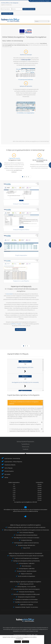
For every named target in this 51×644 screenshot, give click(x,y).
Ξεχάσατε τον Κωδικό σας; (6, 5)
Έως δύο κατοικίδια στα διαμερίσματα (27, 576)
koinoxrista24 (10, 294)
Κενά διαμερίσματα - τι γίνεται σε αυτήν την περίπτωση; (27, 543)
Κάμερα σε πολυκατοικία (27, 574)
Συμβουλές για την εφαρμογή (27, 605)
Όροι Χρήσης (7, 474)
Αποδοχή (18, 642)
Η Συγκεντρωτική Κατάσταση (25, 80)
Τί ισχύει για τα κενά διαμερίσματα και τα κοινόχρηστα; (27, 558)
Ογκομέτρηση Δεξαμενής (10, 465)
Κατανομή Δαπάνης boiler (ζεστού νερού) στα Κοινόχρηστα (27, 589)
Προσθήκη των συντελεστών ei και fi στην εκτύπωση (27, 602)
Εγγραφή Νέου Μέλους (7, 14)
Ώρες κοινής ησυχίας (27, 566)
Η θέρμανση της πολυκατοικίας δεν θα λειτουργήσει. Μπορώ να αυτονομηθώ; (27, 556)
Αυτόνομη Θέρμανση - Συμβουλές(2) (27, 569)
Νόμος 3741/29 (27, 548)
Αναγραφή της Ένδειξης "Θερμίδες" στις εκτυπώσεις (27, 607)
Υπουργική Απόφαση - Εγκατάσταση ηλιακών (27, 571)
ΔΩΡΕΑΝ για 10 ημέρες (16, 324)
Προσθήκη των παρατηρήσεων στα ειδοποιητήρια (27, 599)
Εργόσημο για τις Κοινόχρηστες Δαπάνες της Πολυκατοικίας (27, 561)
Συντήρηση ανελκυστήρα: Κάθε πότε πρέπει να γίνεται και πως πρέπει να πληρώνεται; (27, 527)
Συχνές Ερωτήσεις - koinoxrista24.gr (12, 458)
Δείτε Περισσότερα (20, 329)
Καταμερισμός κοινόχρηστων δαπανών (27, 597)
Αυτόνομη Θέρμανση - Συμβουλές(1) (27, 563)
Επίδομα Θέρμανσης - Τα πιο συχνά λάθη (27, 587)
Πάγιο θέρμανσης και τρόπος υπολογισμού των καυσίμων (27, 538)
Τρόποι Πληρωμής (8, 468)
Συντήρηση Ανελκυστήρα (27, 540)
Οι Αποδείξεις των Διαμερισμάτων (26, 113)
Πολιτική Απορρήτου (9, 471)
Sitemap (6, 478)
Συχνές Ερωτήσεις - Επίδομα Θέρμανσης (13, 462)
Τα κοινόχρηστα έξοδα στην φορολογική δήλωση (27, 535)
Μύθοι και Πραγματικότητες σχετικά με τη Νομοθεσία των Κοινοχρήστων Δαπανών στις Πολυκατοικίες (27, 530)
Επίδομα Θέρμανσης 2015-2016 (27, 584)
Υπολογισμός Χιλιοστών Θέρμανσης (27, 592)
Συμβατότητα (40, 158)
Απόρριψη (25, 642)
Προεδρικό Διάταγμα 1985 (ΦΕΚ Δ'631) (27, 545)
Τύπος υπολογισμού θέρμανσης (27, 533)
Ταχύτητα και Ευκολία (14, 158)
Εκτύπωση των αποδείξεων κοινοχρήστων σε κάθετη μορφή (27, 594)
